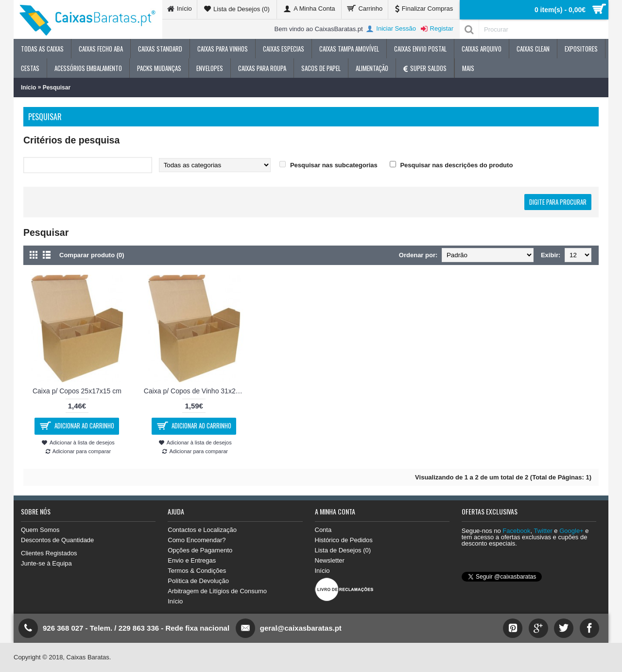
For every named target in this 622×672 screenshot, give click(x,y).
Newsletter (330, 560)
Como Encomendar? (197, 540)
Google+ (571, 531)
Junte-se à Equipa (46, 563)
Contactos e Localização (202, 530)
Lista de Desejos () (343, 550)
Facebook (516, 531)
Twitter (543, 531)
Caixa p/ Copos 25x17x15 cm (77, 391)
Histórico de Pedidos (344, 540)
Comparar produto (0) (92, 255)
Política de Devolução (198, 581)
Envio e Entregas (192, 560)
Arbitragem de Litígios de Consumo (217, 591)
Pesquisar (57, 88)
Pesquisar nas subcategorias (334, 165)
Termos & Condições (197, 571)
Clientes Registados (49, 553)
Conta (323, 530)
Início (28, 88)
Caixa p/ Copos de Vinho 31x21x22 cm (196, 391)
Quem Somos (40, 530)
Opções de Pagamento (200, 550)
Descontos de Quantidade (57, 540)
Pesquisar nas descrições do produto (456, 165)
